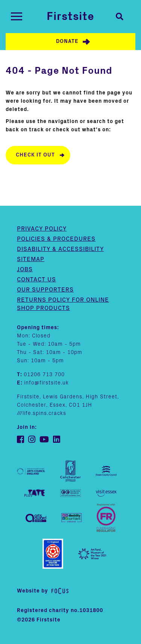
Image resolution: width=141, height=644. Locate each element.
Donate (67, 41)
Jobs (25, 269)
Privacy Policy (42, 229)
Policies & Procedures (56, 239)
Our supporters (45, 290)
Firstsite (70, 17)
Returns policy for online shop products (63, 304)
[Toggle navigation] (17, 16)
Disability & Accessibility (60, 249)
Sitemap (31, 259)
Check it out (35, 155)
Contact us (36, 279)
